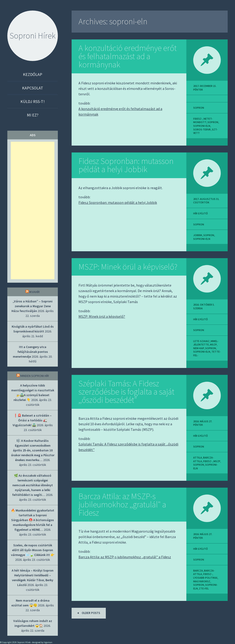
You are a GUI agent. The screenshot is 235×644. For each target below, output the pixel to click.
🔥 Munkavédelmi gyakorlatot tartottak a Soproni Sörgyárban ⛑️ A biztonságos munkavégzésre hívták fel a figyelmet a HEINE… (33, 520)
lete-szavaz (201, 341)
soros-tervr (202, 129)
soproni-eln (202, 126)
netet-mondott (203, 120)
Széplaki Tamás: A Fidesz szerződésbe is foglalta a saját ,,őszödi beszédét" (126, 392)
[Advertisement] (33, 210)
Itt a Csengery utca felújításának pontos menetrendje (30, 352)
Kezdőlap (33, 74)
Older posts (88, 613)
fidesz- (198, 119)
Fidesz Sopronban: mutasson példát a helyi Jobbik (126, 165)
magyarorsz (202, 581)
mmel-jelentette (206, 343)
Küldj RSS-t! (33, 101)
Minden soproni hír (35, 376)
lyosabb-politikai (205, 578)
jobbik (198, 235)
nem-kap (199, 348)
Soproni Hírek (33, 36)
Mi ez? (33, 115)
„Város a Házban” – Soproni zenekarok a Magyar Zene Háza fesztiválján (32, 306)
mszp (213, 344)
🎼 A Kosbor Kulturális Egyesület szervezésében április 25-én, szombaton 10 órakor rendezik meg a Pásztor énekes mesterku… (33, 450)
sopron (199, 108)
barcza (198, 571)
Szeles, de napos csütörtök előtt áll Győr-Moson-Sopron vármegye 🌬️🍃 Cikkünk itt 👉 (33, 550)
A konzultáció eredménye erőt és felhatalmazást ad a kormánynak (128, 56)
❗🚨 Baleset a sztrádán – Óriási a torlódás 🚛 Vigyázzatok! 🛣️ (32, 420)
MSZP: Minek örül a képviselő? (128, 267)
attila (198, 457)
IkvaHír (35, 292)
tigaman (48, 642)
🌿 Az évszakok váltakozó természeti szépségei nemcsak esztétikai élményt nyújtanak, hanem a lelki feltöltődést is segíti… (32, 485)
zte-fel (204, 588)
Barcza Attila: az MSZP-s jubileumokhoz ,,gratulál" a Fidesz (122, 504)
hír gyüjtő (200, 213)
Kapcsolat (33, 88)
